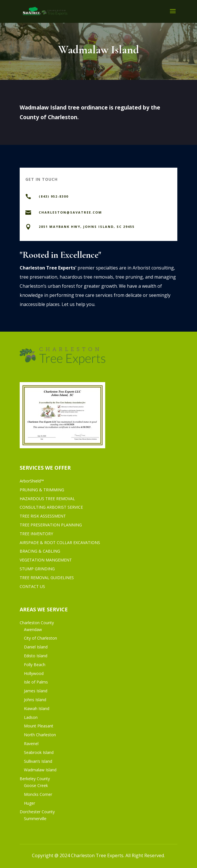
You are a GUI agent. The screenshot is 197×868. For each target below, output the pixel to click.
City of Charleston (40, 638)
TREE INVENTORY (36, 534)
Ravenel (31, 744)
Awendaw (33, 629)
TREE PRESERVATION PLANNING (51, 525)
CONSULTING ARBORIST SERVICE (51, 507)
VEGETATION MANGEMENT (46, 560)
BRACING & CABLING (40, 551)
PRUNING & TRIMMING (42, 490)
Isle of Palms (36, 682)
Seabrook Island (39, 752)
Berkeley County (35, 779)
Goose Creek (36, 785)
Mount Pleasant (39, 726)
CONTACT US (32, 586)
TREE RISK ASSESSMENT (43, 516)
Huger (30, 803)
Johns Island (35, 700)
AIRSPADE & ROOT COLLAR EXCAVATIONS (60, 542)
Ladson (31, 717)
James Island (36, 691)
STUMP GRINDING (37, 569)
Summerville (35, 819)
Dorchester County (37, 812)
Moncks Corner (38, 794)
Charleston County (37, 623)
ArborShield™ (32, 481)
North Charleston (40, 735)
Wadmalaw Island (40, 770)
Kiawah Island (37, 708)
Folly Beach (35, 665)
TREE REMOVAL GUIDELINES (47, 578)
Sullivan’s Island (38, 761)
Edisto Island (36, 656)
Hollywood (34, 673)
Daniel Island (36, 647)
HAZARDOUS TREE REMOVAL (47, 499)
